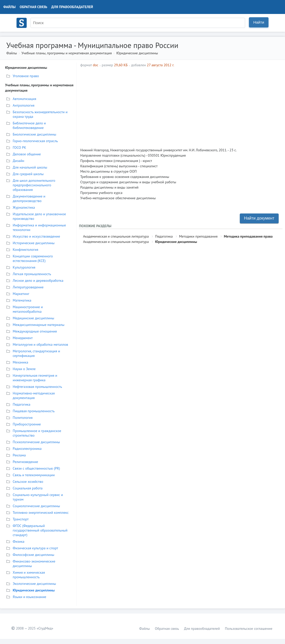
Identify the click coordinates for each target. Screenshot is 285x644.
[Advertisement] (207, 106)
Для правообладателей (72, 7)
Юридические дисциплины (137, 53)
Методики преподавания (198, 236)
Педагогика (164, 236)
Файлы (10, 7)
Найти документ (259, 218)
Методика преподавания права (248, 236)
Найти (259, 22)
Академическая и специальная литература (116, 236)
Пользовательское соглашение (249, 629)
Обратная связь (34, 7)
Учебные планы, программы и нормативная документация (66, 53)
